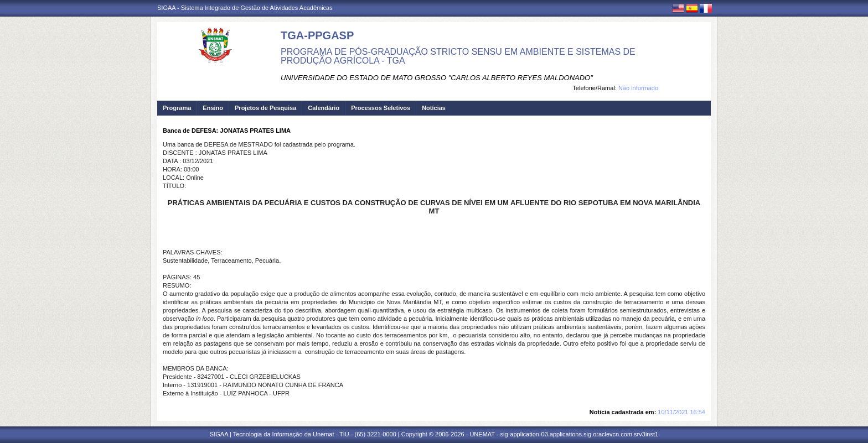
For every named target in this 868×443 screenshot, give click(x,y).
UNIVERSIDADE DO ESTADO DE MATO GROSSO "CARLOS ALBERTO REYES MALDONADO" (437, 78)
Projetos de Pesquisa (265, 108)
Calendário (324, 108)
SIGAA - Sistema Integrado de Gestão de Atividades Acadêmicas (245, 8)
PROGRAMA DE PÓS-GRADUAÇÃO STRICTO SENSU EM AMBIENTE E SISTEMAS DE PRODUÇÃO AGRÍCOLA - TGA (458, 56)
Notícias (434, 108)
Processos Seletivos (381, 108)
